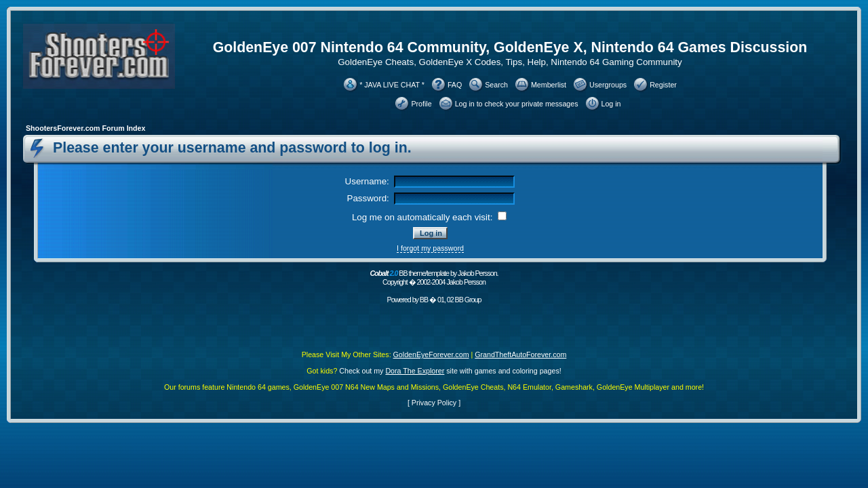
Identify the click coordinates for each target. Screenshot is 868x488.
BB (424, 300)
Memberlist (549, 85)
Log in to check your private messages (517, 104)
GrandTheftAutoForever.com (520, 354)
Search (496, 85)
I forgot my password (430, 248)
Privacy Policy (434, 403)
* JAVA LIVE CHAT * (392, 85)
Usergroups (608, 85)
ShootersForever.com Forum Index (85, 128)
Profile (421, 104)
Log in (611, 104)
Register (663, 85)
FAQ (455, 85)
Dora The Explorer (415, 371)
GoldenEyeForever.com (431, 354)
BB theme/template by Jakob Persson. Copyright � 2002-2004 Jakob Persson (434, 278)
